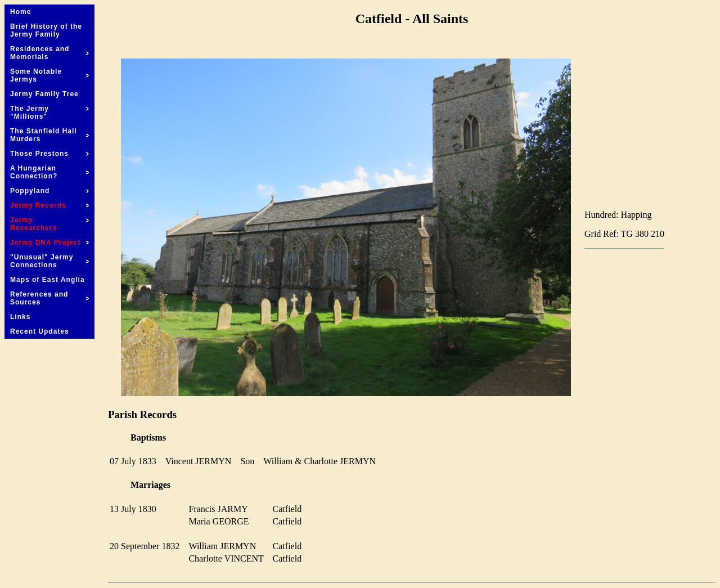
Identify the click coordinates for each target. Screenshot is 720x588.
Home (21, 12)
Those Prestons (49, 154)
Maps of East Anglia (48, 280)
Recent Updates (40, 331)
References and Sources (49, 298)
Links (20, 317)
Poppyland (49, 191)
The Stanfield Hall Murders (49, 135)
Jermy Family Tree (44, 94)
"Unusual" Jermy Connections (49, 261)
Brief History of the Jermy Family (46, 30)
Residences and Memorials (49, 53)
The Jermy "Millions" (49, 113)
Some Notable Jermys (49, 75)
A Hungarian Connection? (49, 172)
